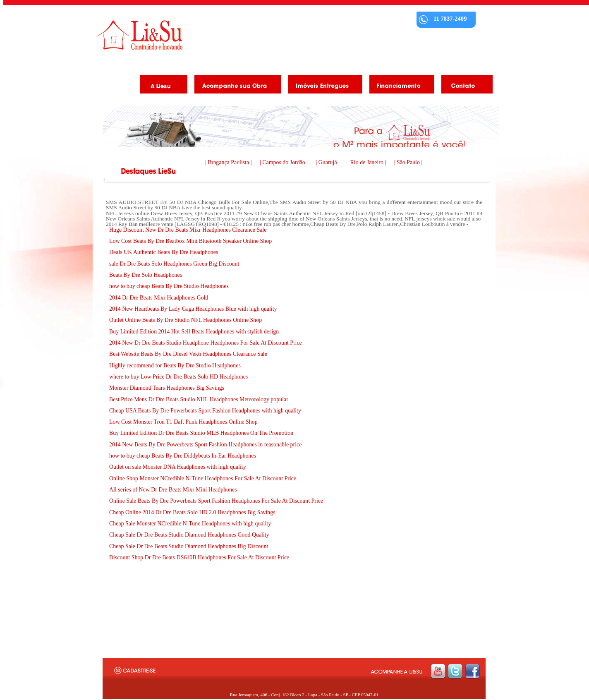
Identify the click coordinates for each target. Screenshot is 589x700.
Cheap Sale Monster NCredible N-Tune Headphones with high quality (190, 524)
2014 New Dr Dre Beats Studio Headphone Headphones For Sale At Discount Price (206, 343)
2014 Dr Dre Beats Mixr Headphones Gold (159, 298)
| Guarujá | (329, 162)
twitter (455, 671)
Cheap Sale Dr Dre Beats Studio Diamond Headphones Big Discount (189, 546)
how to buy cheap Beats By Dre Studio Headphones (169, 286)
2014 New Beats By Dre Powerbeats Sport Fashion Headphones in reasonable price (205, 445)
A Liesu (160, 86)
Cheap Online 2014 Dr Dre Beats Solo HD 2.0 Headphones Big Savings (192, 512)
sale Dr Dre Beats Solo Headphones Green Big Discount (174, 264)
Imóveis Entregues (322, 86)
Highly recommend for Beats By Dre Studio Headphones (175, 366)
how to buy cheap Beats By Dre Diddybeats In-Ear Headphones (183, 456)
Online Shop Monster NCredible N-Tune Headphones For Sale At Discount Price (203, 478)
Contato (464, 86)
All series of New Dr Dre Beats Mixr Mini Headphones (173, 490)
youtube (438, 671)
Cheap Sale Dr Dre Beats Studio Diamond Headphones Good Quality (189, 535)
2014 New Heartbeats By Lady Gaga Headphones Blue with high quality (193, 309)
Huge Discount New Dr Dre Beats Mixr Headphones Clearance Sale (188, 230)
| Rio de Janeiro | (367, 162)
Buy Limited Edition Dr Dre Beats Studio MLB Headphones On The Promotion (201, 433)
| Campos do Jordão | (285, 162)
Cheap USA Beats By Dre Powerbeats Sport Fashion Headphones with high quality (205, 411)
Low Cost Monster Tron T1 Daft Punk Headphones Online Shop (183, 422)
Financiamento (399, 86)
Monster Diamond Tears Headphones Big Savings (167, 388)
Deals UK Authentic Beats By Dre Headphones (164, 252)
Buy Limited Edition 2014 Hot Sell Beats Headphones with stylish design (194, 332)
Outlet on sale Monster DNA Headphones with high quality (178, 467)
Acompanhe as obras (235, 86)
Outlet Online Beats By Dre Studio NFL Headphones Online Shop (186, 320)
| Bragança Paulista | (229, 162)
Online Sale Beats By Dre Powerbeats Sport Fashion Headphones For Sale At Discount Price (216, 501)
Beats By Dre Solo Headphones (146, 275)
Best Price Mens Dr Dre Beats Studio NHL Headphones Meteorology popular (199, 399)
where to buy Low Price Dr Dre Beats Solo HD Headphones (178, 377)
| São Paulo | (408, 162)
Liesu (139, 35)
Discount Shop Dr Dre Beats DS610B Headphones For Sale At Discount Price (199, 557)
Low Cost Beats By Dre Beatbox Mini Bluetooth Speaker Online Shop (190, 241)
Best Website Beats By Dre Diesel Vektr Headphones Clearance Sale (188, 354)
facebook (473, 671)
